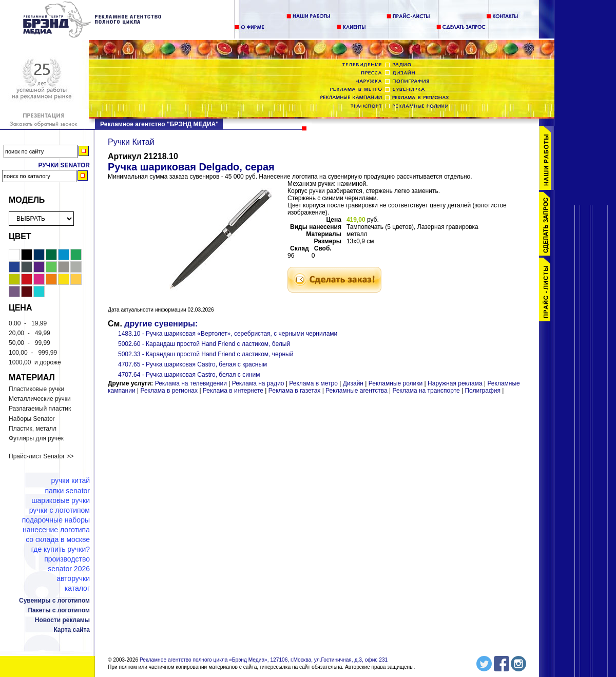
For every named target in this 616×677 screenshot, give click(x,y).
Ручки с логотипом (60, 510)
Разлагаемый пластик (40, 409)
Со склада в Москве (58, 539)
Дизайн (353, 383)
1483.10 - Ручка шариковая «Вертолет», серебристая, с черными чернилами (228, 334)
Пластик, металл (33, 429)
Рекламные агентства (357, 391)
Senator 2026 (69, 569)
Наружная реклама (455, 383)
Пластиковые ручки (36, 389)
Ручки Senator (64, 165)
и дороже (35, 362)
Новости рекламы (62, 620)
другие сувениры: (161, 324)
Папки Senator (68, 491)
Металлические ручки (40, 399)
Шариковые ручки (61, 500)
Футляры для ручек (36, 438)
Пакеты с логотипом (59, 610)
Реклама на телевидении (191, 383)
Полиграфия (483, 391)
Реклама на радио (258, 383)
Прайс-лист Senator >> (41, 456)
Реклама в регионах (169, 391)
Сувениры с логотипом (54, 601)
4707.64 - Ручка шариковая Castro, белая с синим (189, 375)
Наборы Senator (32, 419)
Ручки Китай (70, 480)
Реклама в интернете (233, 391)
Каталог (77, 588)
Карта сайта (72, 630)
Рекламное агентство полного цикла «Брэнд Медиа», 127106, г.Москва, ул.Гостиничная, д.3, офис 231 (264, 660)
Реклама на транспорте (426, 391)
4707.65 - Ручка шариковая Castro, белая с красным (192, 364)
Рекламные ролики (396, 383)
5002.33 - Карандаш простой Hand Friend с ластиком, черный (206, 354)
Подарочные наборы (56, 520)
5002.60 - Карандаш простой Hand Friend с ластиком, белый (204, 344)
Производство (67, 559)
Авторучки (73, 578)
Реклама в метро (313, 383)
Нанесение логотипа (56, 530)
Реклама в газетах (295, 391)
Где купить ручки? (61, 549)
